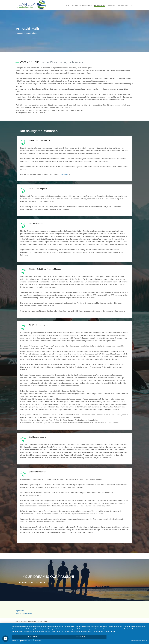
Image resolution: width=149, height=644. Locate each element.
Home (67, 5)
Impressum (20, 611)
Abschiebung (64, 175)
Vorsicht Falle (100, 5)
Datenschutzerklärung (24, 613)
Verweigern (32, 637)
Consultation (123, 5)
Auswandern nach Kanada (82, 5)
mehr (127, 637)
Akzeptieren (80, 637)
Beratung (112, 5)
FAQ (132, 5)
